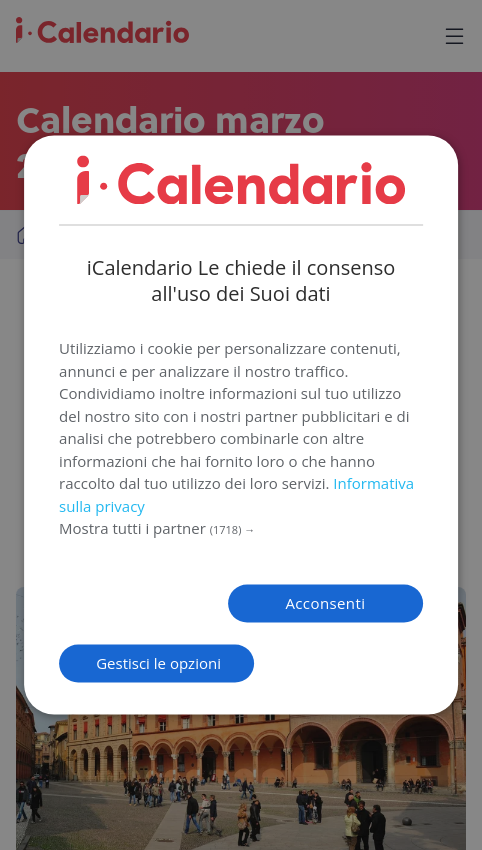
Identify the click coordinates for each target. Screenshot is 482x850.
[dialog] (241, 424)
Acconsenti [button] (325, 604)
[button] (241, 530)
